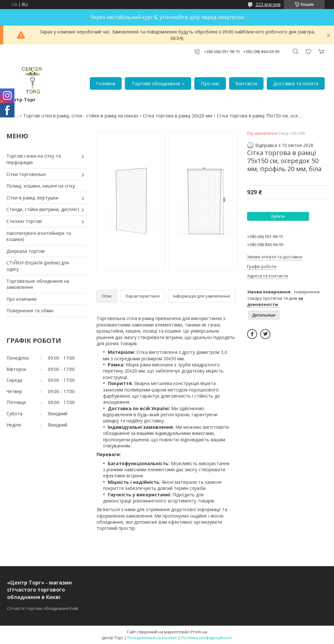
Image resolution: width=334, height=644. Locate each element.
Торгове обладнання (156, 83)
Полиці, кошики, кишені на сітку (41, 186)
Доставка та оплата (296, 83)
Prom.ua (199, 632)
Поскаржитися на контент (152, 638)
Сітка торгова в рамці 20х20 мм (177, 116)
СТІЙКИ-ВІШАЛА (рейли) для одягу (38, 266)
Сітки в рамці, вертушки (32, 198)
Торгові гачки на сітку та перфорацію (34, 159)
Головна (106, 83)
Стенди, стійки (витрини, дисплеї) (43, 209)
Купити (278, 216)
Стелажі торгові (24, 221)
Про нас (210, 83)
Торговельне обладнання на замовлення (38, 284)
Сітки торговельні (26, 174)
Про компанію (22, 299)
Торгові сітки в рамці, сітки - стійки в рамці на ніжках (81, 116)
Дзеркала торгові (26, 251)
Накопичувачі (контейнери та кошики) (39, 236)
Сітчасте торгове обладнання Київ (43, 608)
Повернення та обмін (30, 311)
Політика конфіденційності (207, 638)
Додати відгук (308, 52)
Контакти (246, 83)
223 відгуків (268, 4)
